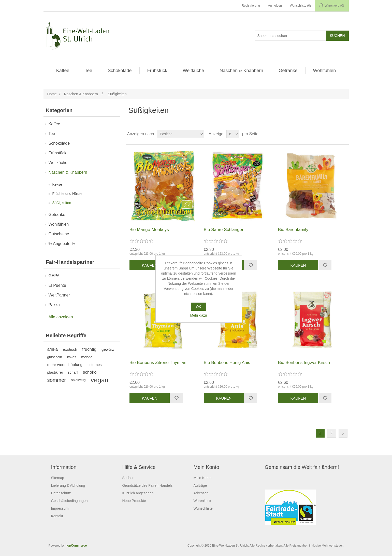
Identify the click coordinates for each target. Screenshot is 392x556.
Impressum (60, 508)
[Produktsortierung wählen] (180, 134)
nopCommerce (76, 546)
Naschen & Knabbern (241, 71)
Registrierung (251, 6)
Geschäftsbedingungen (69, 501)
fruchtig (89, 349)
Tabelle (335, 134)
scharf (73, 372)
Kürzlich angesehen (138, 493)
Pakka (54, 305)
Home (52, 94)
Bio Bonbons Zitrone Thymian (158, 363)
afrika (53, 349)
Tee (88, 71)
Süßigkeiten (62, 203)
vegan (100, 380)
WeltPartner (59, 295)
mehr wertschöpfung (65, 365)
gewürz (108, 349)
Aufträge (200, 485)
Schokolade (120, 71)
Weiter (343, 433)
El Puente (57, 285)
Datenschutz (61, 493)
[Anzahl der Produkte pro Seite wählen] (233, 134)
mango (87, 357)
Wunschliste (203, 508)
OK (198, 307)
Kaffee (63, 71)
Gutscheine (59, 234)
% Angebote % (62, 244)
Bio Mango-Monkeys (149, 230)
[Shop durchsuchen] (291, 36)
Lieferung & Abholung (68, 485)
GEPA (54, 276)
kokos (72, 357)
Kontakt (57, 516)
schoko (90, 372)
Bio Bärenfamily (293, 230)
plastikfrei (55, 372)
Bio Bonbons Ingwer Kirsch (304, 363)
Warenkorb (202, 501)
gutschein (55, 357)
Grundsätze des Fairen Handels (148, 485)
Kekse (57, 184)
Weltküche (194, 71)
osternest (95, 365)
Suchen (128, 478)
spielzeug (78, 380)
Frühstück (157, 71)
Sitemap (58, 478)
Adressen (201, 493)
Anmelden (275, 6)
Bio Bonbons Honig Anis (227, 363)
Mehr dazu (198, 315)
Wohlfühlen (325, 71)
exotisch (70, 349)
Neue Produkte (134, 501)
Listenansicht (344, 134)
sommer (57, 380)
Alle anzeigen (61, 317)
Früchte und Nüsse (67, 194)
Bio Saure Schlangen (224, 230)
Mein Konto (203, 478)
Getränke (288, 71)
